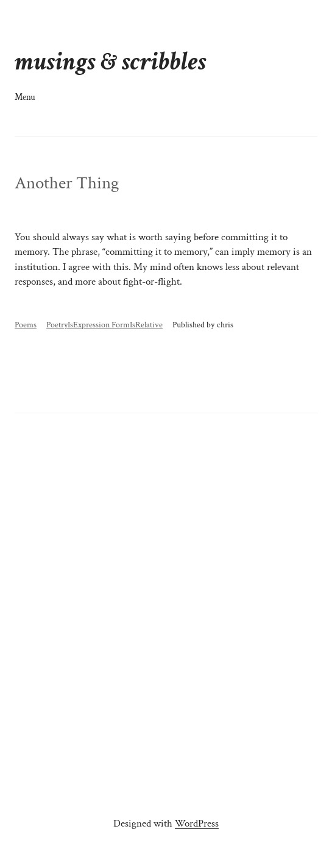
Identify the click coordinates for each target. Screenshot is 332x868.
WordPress (197, 824)
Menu (25, 97)
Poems (26, 325)
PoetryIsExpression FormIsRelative (104, 325)
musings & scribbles (111, 62)
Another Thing (67, 183)
